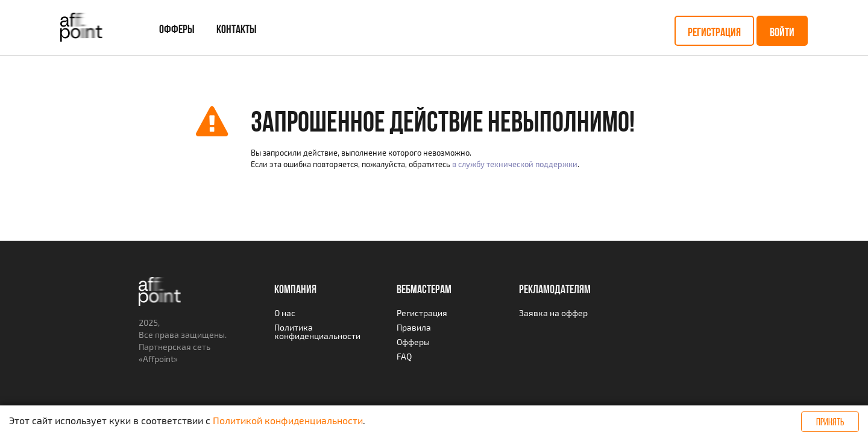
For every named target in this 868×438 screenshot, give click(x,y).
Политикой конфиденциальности (288, 420)
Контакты (237, 29)
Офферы (177, 29)
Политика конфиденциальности (317, 332)
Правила (414, 327)
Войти (782, 32)
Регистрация (714, 32)
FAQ (404, 356)
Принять (830, 422)
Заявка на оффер (553, 313)
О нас (285, 313)
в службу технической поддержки (515, 164)
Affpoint (158, 359)
